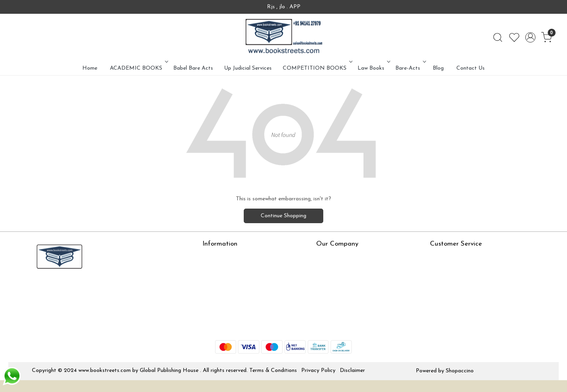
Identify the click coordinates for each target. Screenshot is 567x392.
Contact (440, 257)
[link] (498, 37)
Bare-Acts (410, 68)
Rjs (434, 268)
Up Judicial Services (248, 68)
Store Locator (220, 326)
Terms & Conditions (273, 371)
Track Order (445, 303)
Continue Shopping (283, 216)
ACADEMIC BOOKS (138, 68)
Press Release (333, 257)
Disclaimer (352, 371)
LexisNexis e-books (226, 280)
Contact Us (471, 68)
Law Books (373, 68)
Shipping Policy (448, 280)
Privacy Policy (318, 371)
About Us (214, 257)
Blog (438, 68)
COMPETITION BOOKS (317, 68)
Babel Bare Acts (193, 68)
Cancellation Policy (453, 291)
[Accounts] (530, 37)
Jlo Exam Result (222, 303)
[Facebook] (37, 290)
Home (90, 68)
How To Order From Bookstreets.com (249, 291)
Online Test (216, 268)
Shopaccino (460, 371)
